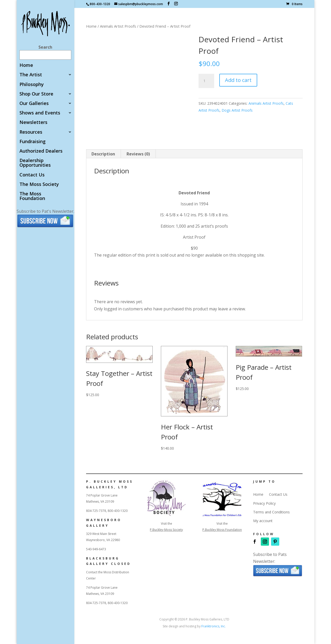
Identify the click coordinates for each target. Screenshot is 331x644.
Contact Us (32, 175)
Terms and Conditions (271, 512)
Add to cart (238, 80)
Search (45, 47)
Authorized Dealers (41, 151)
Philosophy (32, 85)
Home (26, 65)
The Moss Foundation (32, 196)
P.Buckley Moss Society (166, 530)
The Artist (31, 75)
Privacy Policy (264, 503)
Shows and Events (40, 113)
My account (263, 521)
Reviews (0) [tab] (138, 154)
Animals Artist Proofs (118, 26)
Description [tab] (103, 154)
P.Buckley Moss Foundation (222, 530)
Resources (31, 132)
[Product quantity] (206, 81)
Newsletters (33, 123)
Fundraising (33, 142)
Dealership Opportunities (35, 163)
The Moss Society (39, 184)
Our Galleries (34, 104)
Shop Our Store (36, 94)
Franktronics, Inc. (214, 626)
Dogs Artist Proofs (237, 110)
